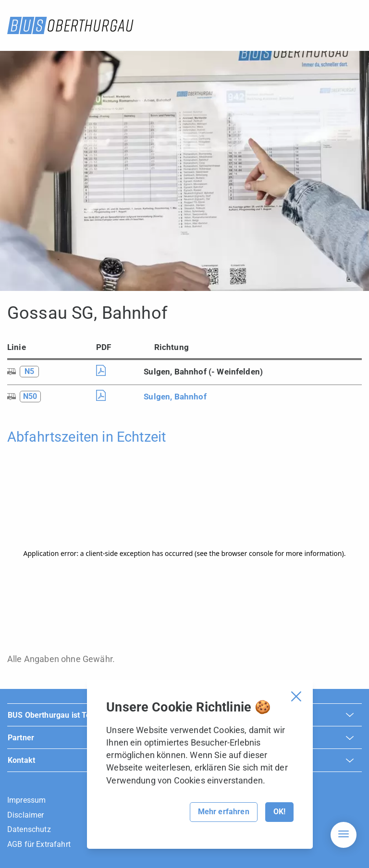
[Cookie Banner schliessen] (296, 696)
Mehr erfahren (224, 812)
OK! (279, 812)
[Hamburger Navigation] (344, 835)
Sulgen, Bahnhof (175, 397)
